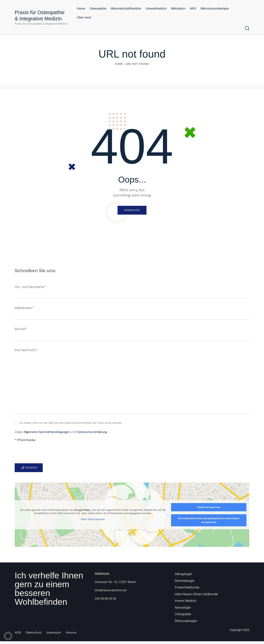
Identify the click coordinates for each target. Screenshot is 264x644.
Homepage (132, 211)
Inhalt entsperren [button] (209, 510)
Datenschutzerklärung (97, 433)
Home (119, 64)
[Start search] (247, 28)
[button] (8, 636)
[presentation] (43, 457)
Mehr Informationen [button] (93, 522)
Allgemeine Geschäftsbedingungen (49, 433)
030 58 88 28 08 (106, 601)
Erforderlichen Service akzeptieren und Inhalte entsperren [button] (209, 523)
